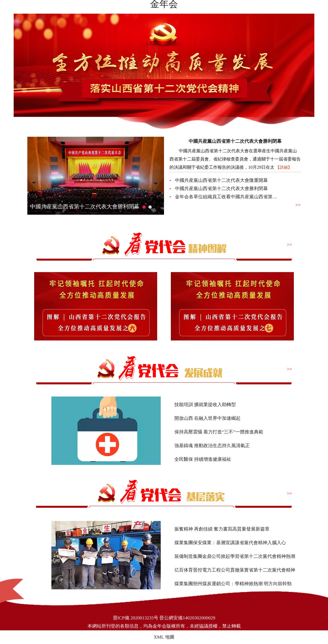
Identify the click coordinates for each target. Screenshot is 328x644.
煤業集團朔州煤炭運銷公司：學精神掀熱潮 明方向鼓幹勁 (233, 584)
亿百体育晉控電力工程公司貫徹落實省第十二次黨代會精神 (235, 570)
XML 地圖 (164, 637)
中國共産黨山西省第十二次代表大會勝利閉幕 (85, 206)
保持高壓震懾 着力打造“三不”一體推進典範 (219, 432)
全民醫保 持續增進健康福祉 (203, 459)
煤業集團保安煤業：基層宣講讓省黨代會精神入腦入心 (230, 543)
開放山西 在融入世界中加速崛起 (207, 418)
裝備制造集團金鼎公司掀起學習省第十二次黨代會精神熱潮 (235, 556)
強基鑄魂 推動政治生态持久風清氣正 (212, 446)
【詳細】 (284, 167)
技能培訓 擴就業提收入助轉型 (205, 405)
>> (298, 205)
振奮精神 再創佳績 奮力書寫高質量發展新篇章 (222, 529)
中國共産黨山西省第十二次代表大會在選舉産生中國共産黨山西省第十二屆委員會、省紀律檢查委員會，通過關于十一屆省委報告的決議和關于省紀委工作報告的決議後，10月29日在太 (235, 159)
